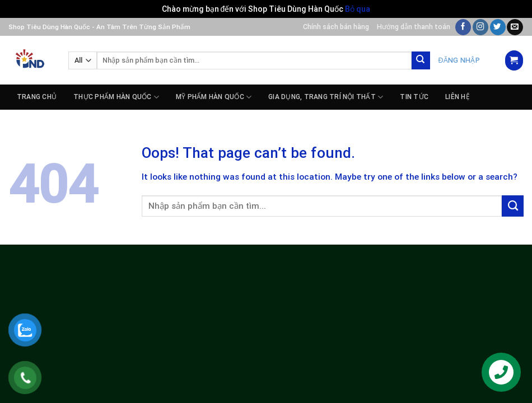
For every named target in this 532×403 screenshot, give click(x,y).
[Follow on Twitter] (498, 27)
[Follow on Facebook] (463, 27)
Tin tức (414, 97)
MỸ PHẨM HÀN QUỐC (214, 97)
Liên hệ (458, 97)
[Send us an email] (515, 27)
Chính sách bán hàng (336, 27)
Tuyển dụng (38, 122)
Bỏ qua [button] (358, 9)
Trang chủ (37, 97)
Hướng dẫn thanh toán (414, 27)
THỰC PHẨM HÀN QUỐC (116, 97)
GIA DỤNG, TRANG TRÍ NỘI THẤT (326, 97)
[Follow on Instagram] (480, 27)
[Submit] (421, 61)
